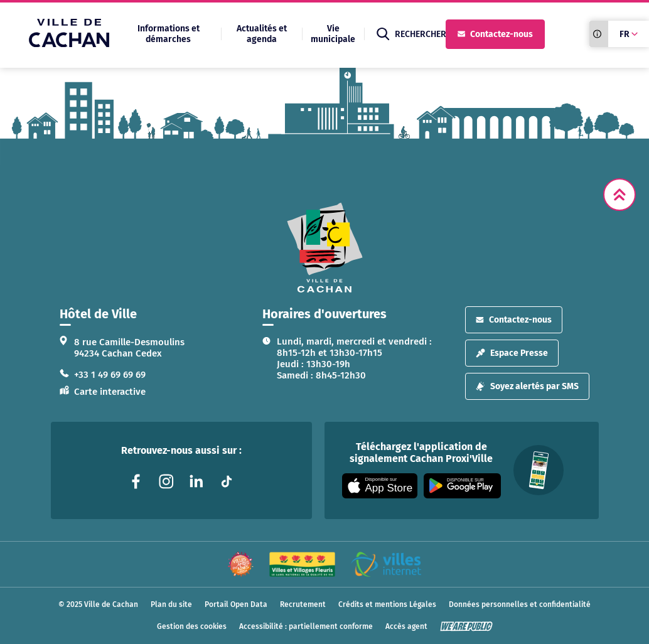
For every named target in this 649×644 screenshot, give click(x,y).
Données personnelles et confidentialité (520, 604)
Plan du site (171, 604)
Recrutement (303, 604)
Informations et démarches (169, 34)
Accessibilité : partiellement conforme (306, 626)
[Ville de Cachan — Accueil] (69, 44)
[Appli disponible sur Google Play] (462, 486)
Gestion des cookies (192, 626)
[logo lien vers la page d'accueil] (324, 248)
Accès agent (406, 626)
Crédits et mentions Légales (387, 604)
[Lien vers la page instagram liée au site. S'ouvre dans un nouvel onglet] (166, 481)
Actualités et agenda (262, 34)
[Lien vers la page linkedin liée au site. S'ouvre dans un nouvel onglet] (196, 481)
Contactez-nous (495, 34)
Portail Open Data (236, 604)
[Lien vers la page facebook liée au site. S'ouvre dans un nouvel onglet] (136, 481)
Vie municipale (333, 34)
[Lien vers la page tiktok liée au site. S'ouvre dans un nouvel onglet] (227, 481)
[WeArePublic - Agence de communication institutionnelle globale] (466, 626)
